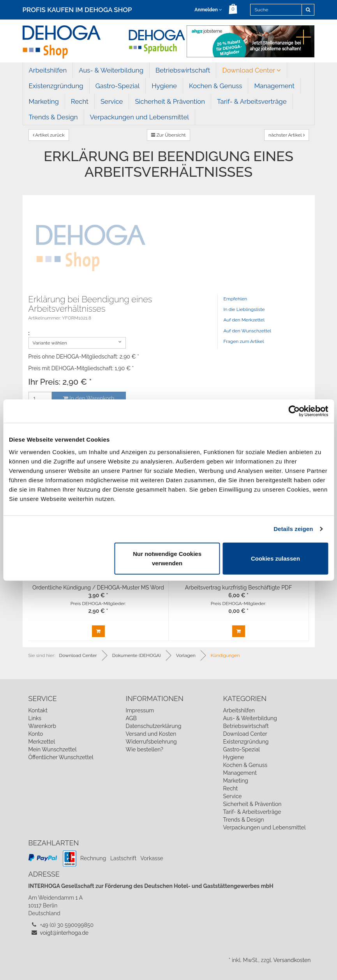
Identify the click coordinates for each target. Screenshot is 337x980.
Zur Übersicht (168, 135)
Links (35, 718)
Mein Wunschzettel (53, 749)
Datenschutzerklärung (154, 726)
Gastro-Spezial (117, 86)
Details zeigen (293, 529)
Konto (36, 734)
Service (112, 101)
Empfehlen (236, 299)
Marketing (44, 101)
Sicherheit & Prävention (170, 101)
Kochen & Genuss (215, 86)
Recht (80, 101)
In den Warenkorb (89, 398)
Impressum (140, 710)
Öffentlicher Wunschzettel (61, 757)
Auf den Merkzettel (244, 320)
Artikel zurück (49, 135)
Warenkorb (42, 726)
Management (274, 86)
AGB (131, 718)
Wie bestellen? (145, 749)
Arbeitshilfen (48, 70)
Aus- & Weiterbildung (111, 70)
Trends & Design (53, 117)
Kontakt (38, 710)
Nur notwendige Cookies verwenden (167, 558)
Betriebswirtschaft (183, 70)
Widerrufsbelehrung (151, 742)
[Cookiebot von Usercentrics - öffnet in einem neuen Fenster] (294, 411)
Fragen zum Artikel (244, 341)
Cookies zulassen (275, 558)
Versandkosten (292, 960)
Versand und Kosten (151, 734)
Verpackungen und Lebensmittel (139, 117)
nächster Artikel (287, 135)
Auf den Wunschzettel (248, 331)
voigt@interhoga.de (64, 933)
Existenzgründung (56, 86)
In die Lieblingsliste (244, 309)
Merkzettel (42, 742)
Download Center (251, 70)
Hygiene (164, 86)
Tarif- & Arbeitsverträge (252, 101)
